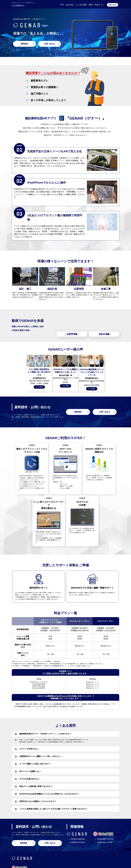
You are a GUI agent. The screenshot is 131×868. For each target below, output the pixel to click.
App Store (70, 5)
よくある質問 (81, 5)
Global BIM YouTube (105, 839)
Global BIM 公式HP (105, 842)
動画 (91, 5)
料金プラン (99, 5)
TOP (62, 5)
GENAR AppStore (78, 839)
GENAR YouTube (78, 842)
